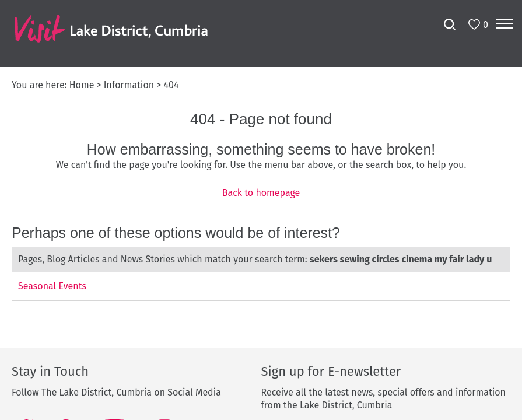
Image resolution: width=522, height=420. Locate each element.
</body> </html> (261, 210)
